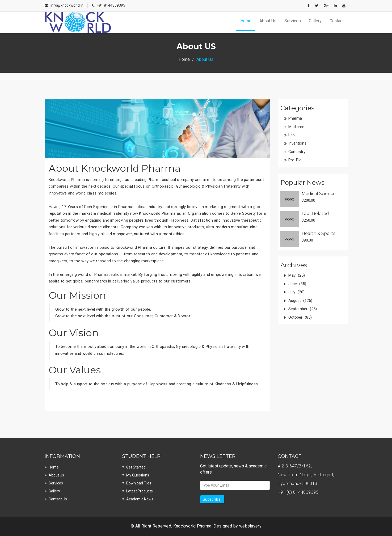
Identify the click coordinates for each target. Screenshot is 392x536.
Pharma (295, 118)
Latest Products (140, 491)
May (297, 275)
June (297, 284)
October (300, 317)
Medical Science (319, 194)
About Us (268, 21)
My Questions (138, 475)
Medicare (296, 127)
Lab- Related (315, 214)
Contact (337, 21)
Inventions (297, 143)
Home (246, 21)
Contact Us (58, 499)
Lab (292, 135)
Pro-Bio (295, 160)
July (296, 292)
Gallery (315, 21)
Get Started (136, 467)
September (303, 309)
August (300, 301)
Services (293, 21)
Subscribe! (212, 499)
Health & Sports (318, 233)
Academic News (140, 499)
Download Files (139, 483)
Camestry (297, 152)
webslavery (250, 526)
